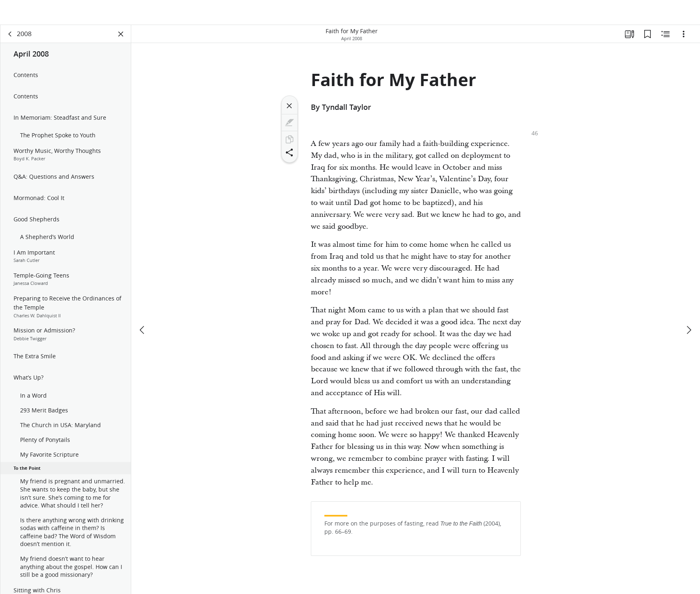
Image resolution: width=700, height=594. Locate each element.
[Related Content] (666, 39)
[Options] (684, 39)
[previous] (143, 305)
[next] (689, 305)
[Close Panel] (121, 39)
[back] (10, 39)
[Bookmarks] (648, 39)
